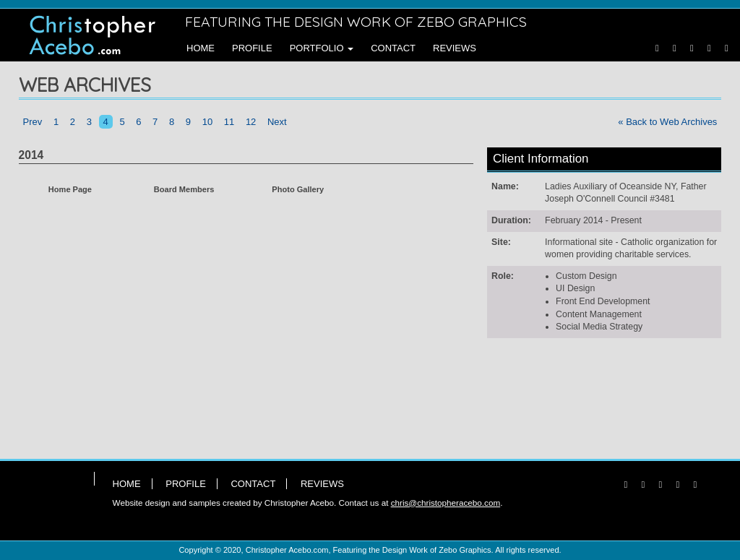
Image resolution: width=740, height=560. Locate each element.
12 (251, 122)
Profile (252, 48)
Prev (33, 122)
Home (201, 48)
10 (207, 122)
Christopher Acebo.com (287, 550)
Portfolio (322, 48)
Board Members (184, 189)
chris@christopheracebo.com (446, 503)
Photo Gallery (298, 189)
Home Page (70, 189)
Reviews (455, 48)
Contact (393, 48)
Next (277, 122)
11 (229, 122)
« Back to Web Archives (667, 122)
